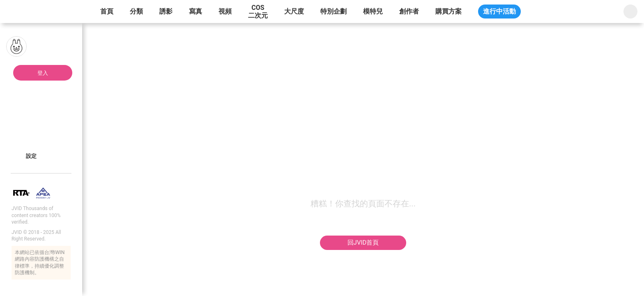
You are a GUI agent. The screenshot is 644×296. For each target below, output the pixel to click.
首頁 (107, 11)
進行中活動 (499, 11)
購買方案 (448, 11)
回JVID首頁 (363, 243)
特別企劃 (333, 11)
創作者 (409, 11)
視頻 (225, 11)
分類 (136, 11)
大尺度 (294, 11)
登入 (43, 73)
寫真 (195, 11)
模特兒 (373, 11)
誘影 (166, 11)
